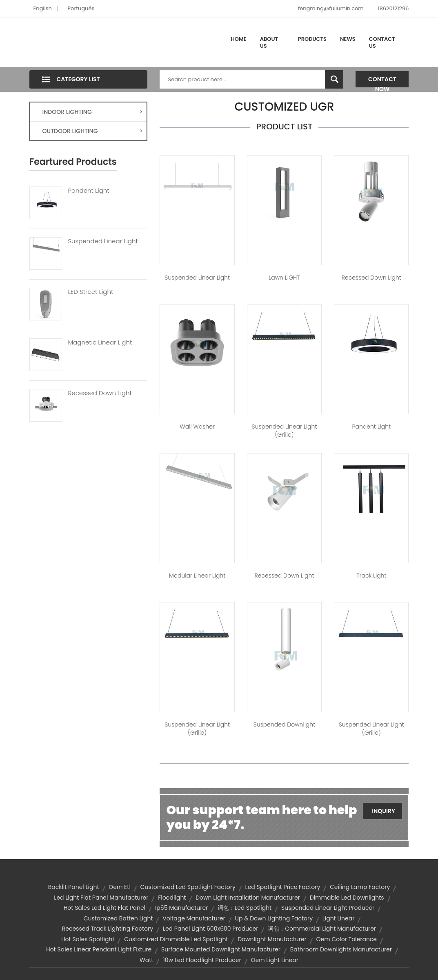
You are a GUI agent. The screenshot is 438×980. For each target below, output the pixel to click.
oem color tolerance (347, 939)
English (43, 8)
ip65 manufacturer (182, 908)
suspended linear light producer (328, 908)
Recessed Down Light (100, 393)
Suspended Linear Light (103, 241)
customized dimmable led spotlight (176, 939)
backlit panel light (74, 887)
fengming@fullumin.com (331, 8)
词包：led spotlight (245, 908)
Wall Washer (197, 427)
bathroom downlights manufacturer (341, 949)
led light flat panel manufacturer (101, 898)
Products (312, 39)
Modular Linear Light (197, 576)
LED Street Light (91, 292)
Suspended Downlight (284, 724)
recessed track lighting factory (108, 929)
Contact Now (382, 81)
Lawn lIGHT (284, 278)
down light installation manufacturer (248, 898)
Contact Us (382, 43)
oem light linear (274, 960)
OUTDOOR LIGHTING (93, 131)
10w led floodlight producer (202, 960)
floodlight (172, 898)
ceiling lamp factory (360, 887)
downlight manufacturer (272, 939)
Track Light (371, 576)
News (348, 39)
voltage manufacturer (194, 918)
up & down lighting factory (274, 918)
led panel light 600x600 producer (211, 929)
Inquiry (384, 811)
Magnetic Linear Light (100, 342)
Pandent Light (89, 191)
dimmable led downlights (347, 898)
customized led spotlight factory (188, 887)
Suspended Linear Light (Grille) (285, 431)
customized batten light (118, 918)
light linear (339, 918)
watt (146, 960)
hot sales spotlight (88, 939)
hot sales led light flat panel (104, 908)
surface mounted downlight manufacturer (221, 949)
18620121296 (394, 8)
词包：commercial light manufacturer (322, 929)
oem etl (120, 887)
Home (239, 39)
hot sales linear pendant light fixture (99, 949)
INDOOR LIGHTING (93, 112)
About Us (269, 43)
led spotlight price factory (283, 887)
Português (81, 8)
